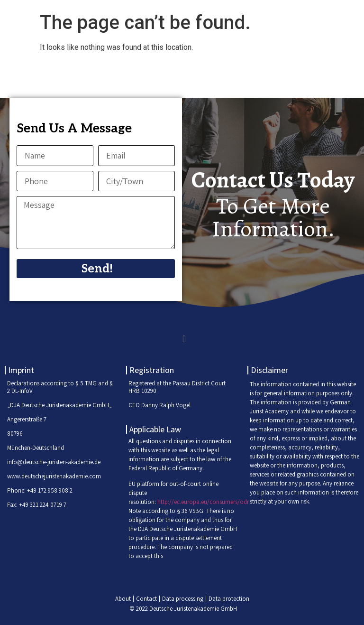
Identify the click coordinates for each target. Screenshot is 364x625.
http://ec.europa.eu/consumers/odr (203, 502)
